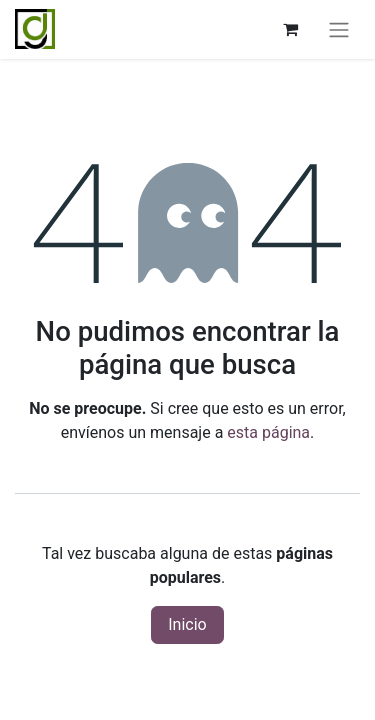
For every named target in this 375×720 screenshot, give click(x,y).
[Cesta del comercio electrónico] (290, 29)
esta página (268, 432)
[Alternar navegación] (339, 29)
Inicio (187, 624)
